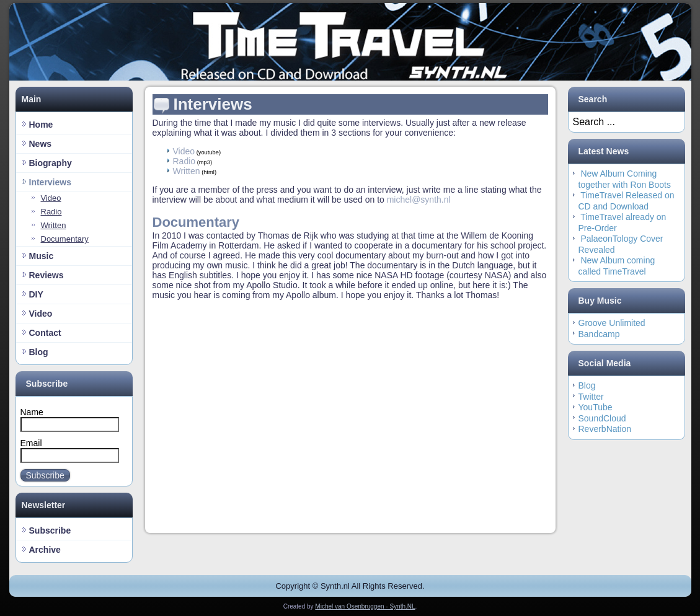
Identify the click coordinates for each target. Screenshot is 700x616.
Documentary (65, 239)
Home (41, 125)
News (41, 144)
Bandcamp (599, 334)
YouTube (596, 407)
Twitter (591, 397)
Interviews (50, 182)
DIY (36, 294)
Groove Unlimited (612, 323)
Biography (51, 163)
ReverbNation (605, 429)
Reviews (47, 275)
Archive (45, 550)
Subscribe (45, 475)
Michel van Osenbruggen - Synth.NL (365, 606)
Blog (39, 352)
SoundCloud (602, 418)
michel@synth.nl (419, 200)
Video (51, 198)
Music (42, 256)
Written (54, 225)
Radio (51, 212)
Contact (45, 333)
